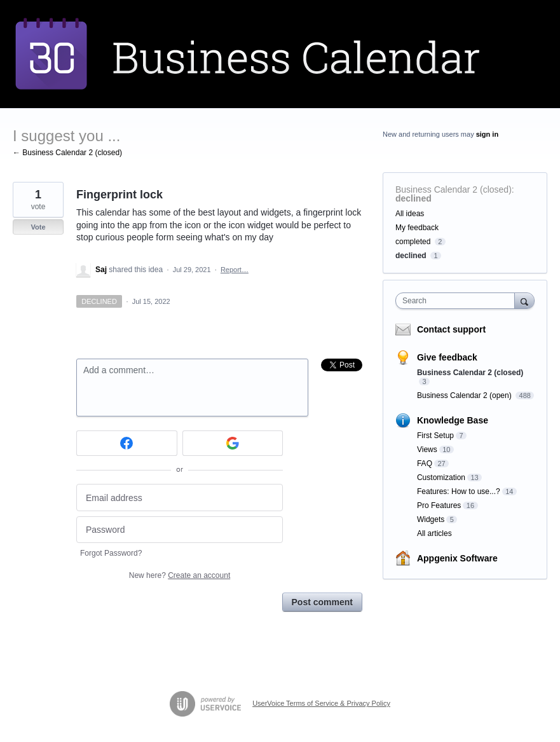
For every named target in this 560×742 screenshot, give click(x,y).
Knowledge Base (453, 420)
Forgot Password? (111, 553)
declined (413, 198)
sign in (487, 134)
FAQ (425, 464)
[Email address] (180, 498)
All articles (434, 533)
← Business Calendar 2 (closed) (67, 153)
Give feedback (447, 357)
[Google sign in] (233, 443)
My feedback (417, 228)
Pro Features (439, 505)
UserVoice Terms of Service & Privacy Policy (321, 703)
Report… (235, 270)
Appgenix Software (457, 558)
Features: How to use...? (459, 491)
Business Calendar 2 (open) (465, 395)
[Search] (524, 300)
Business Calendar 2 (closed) (454, 189)
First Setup (435, 436)
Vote (38, 227)
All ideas (410, 214)
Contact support (451, 329)
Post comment (322, 602)
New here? (180, 575)
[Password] (180, 530)
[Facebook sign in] (127, 443)
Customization (441, 477)
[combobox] (458, 301)
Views (427, 450)
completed (413, 242)
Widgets (431, 519)
